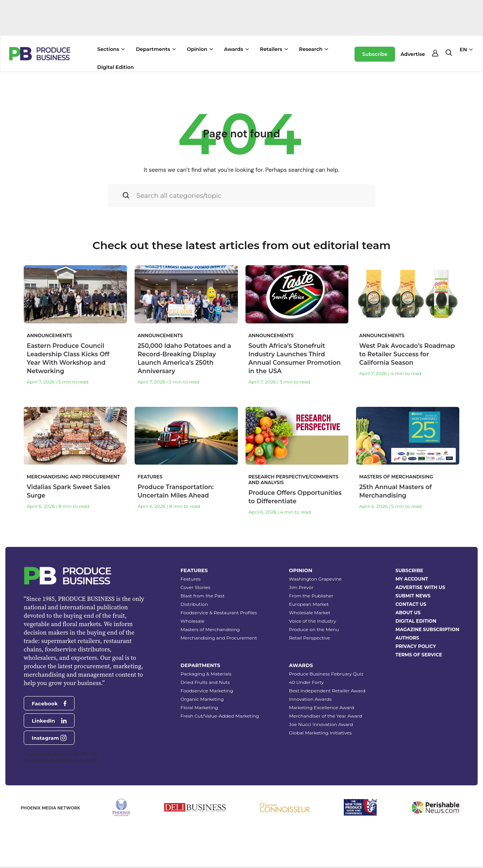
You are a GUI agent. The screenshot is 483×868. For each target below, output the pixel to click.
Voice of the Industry (313, 621)
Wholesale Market (310, 613)
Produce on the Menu (314, 629)
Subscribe (375, 54)
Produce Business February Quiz (326, 674)
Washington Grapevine (315, 579)
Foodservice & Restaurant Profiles (219, 613)
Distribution (194, 604)
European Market (309, 604)
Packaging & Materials (206, 674)
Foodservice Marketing (207, 691)
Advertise (413, 54)
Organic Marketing (202, 699)
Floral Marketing (199, 707)
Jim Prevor (301, 587)
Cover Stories (195, 587)
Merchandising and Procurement (219, 638)
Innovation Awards (311, 699)
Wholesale (193, 621)
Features (190, 579)
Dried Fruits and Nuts (205, 682)
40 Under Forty (307, 682)
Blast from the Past (202, 596)
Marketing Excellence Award (322, 707)
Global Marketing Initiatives (320, 733)
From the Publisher (311, 596)
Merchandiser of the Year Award (326, 716)
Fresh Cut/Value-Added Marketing (220, 716)
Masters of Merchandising (210, 629)
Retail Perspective (310, 638)
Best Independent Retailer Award (327, 691)
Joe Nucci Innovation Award (321, 724)
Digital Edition (115, 67)
